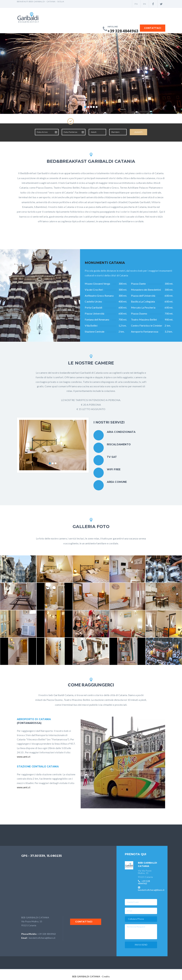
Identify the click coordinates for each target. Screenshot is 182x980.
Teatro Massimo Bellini (144, 319)
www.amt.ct (24, 757)
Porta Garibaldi (93, 307)
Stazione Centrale (95, 331)
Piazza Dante (138, 284)
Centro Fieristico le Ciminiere (147, 325)
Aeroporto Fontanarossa (145, 331)
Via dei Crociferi (94, 290)
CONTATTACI (152, 28)
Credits (106, 976)
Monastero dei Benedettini (146, 290)
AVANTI (138, 132)
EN (145, 4)
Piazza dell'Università (143, 296)
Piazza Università (94, 313)
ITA (136, 4)
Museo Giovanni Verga (97, 284)
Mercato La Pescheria (143, 307)
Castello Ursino (93, 301)
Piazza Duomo (139, 313)
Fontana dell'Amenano (97, 319)
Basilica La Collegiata (143, 301)
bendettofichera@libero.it (42, 938)
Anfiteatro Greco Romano (99, 296)
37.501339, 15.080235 (46, 856)
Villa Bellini (91, 325)
